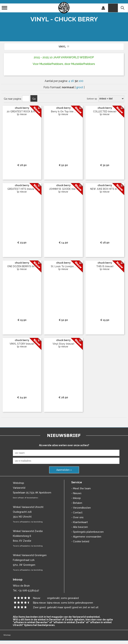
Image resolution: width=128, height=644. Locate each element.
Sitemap (7, 635)
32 (77, 81)
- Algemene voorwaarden (86, 537)
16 (73, 81)
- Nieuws (76, 493)
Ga (34, 99)
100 (81, 81)
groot (80, 87)
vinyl (64, 47)
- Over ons (77, 517)
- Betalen (77, 503)
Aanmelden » (64, 470)
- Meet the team (81, 488)
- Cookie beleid (80, 541)
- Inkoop (76, 498)
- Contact (77, 513)
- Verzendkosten (81, 508)
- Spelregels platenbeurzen (87, 532)
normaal (68, 87)
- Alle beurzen (80, 527)
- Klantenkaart (80, 522)
